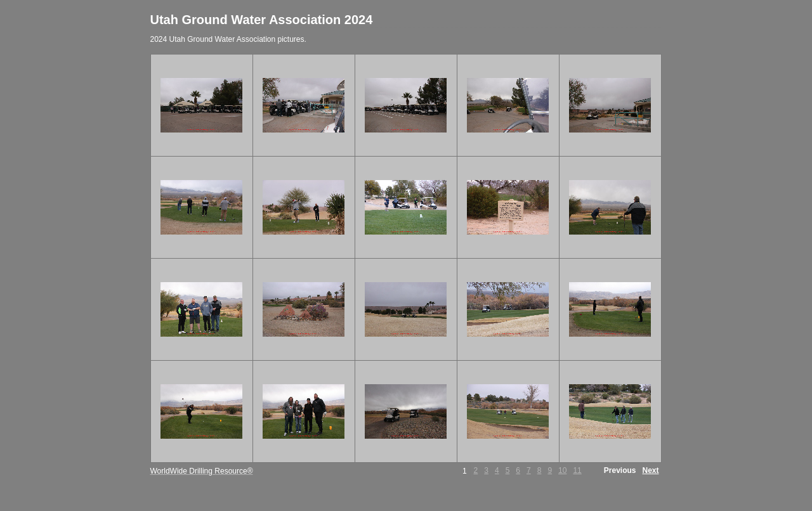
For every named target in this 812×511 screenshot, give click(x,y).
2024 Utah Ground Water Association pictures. (228, 39)
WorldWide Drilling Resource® (202, 471)
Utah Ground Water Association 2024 (262, 20)
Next (650, 470)
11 (577, 470)
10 (562, 470)
